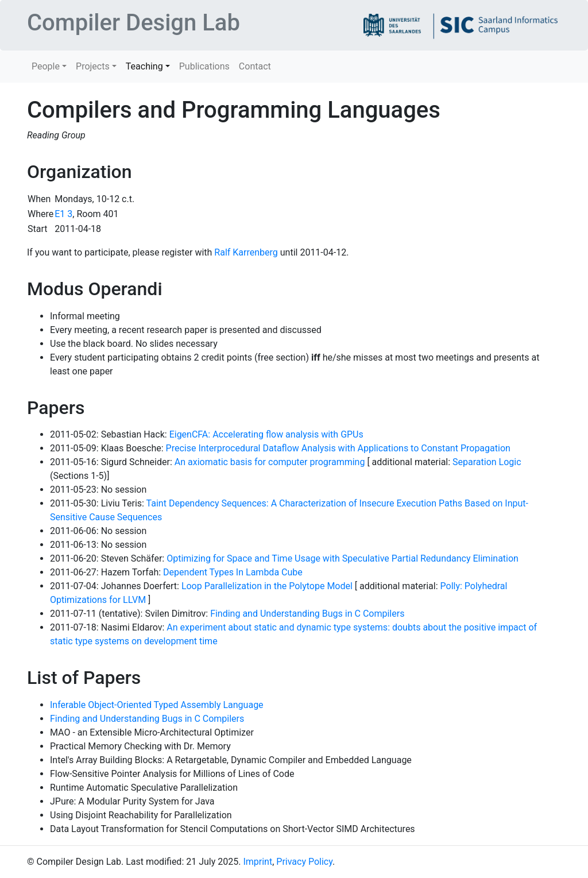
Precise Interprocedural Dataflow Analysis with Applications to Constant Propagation (338, 448)
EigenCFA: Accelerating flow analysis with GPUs (266, 434)
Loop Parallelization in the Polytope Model (267, 586)
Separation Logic (487, 462)
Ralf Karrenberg (246, 252)
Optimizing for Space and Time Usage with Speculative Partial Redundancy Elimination (343, 558)
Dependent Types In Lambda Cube (233, 572)
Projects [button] (93, 66)
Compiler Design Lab (134, 23)
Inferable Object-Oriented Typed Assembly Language (157, 705)
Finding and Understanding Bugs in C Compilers (307, 614)
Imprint (258, 862)
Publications (204, 66)
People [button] (46, 66)
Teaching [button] (144, 66)
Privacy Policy (304, 862)
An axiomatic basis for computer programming (270, 462)
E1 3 (63, 214)
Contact (255, 66)
